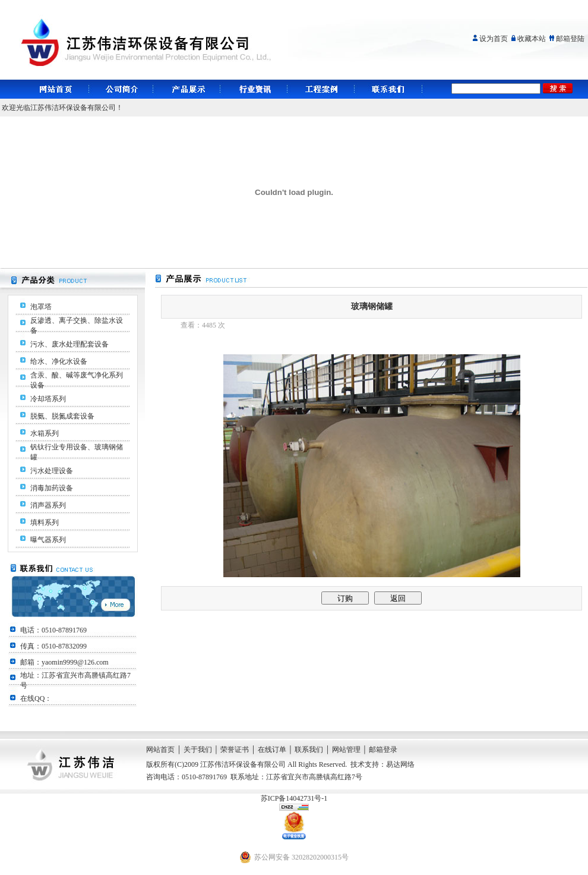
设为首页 (494, 39)
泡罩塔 (41, 307)
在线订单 (272, 750)
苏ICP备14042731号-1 (294, 798)
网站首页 (160, 750)
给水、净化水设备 (59, 361)
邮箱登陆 (570, 39)
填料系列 (45, 523)
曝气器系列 (48, 540)
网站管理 (346, 750)
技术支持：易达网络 (382, 764)
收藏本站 (532, 39)
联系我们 (309, 750)
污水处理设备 (52, 471)
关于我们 (198, 750)
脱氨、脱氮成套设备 (62, 416)
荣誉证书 (235, 750)
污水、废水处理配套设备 (69, 344)
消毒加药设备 (52, 488)
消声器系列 (48, 505)
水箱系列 (45, 433)
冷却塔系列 (48, 399)
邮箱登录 (383, 750)
